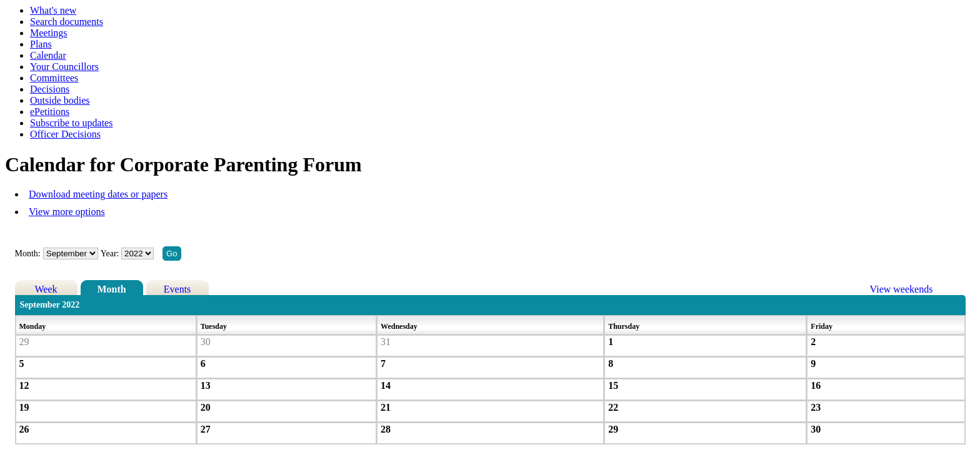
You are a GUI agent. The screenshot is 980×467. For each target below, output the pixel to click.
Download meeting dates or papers (98, 194)
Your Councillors (64, 67)
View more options (67, 212)
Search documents (67, 22)
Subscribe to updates (71, 123)
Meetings (49, 33)
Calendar (48, 55)
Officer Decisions (65, 134)
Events (177, 289)
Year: (111, 254)
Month (111, 289)
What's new (53, 10)
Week (46, 289)
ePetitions (50, 112)
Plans (41, 44)
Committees (54, 78)
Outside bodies (60, 100)
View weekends (902, 289)
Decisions (50, 89)
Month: (28, 254)
